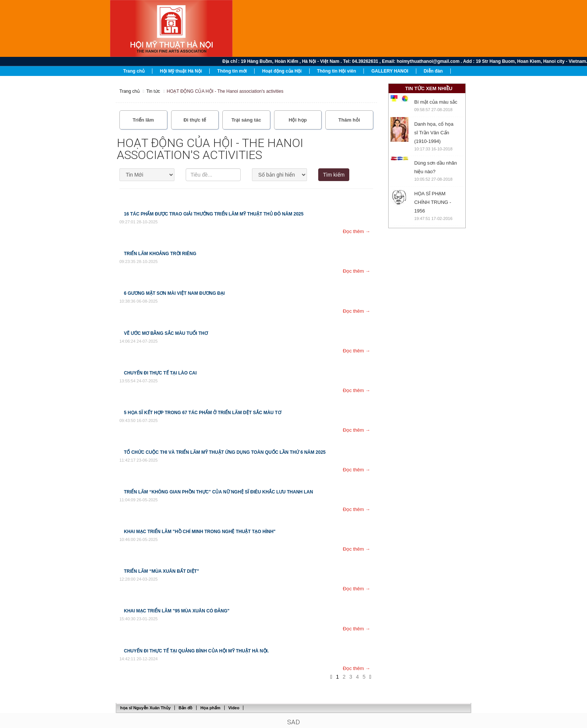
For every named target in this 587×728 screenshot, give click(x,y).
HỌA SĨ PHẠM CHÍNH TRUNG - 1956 (433, 202)
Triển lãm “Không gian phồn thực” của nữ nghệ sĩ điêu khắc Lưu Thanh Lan (218, 492)
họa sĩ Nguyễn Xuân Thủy (145, 708)
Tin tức (153, 91)
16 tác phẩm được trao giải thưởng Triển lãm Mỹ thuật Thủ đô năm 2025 (214, 214)
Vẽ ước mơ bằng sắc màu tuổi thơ (166, 333)
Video (234, 708)
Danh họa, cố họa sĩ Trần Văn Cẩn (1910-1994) (434, 133)
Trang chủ (130, 91)
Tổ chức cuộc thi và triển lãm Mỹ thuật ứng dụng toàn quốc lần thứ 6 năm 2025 (225, 452)
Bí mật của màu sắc (436, 102)
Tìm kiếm (334, 175)
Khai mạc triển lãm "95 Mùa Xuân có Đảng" (177, 611)
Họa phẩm (210, 708)
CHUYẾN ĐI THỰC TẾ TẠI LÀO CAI (160, 373)
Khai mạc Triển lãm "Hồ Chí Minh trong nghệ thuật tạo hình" (200, 532)
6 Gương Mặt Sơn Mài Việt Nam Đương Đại (174, 293)
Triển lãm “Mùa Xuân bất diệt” (162, 571)
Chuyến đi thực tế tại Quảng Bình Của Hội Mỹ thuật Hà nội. (196, 651)
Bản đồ (185, 708)
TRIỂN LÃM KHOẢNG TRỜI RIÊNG (160, 254)
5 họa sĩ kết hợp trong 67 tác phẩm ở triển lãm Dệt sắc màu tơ (203, 413)
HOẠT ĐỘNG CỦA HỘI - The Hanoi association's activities (225, 91)
